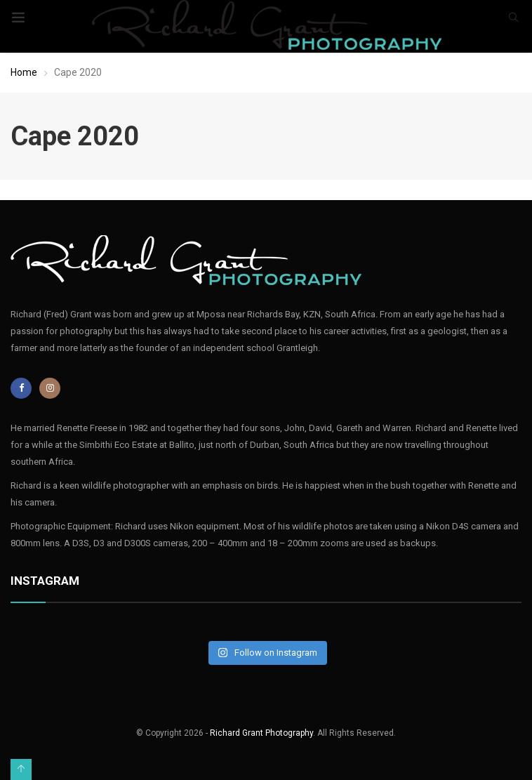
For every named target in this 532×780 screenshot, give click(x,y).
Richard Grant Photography (261, 733)
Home (24, 72)
